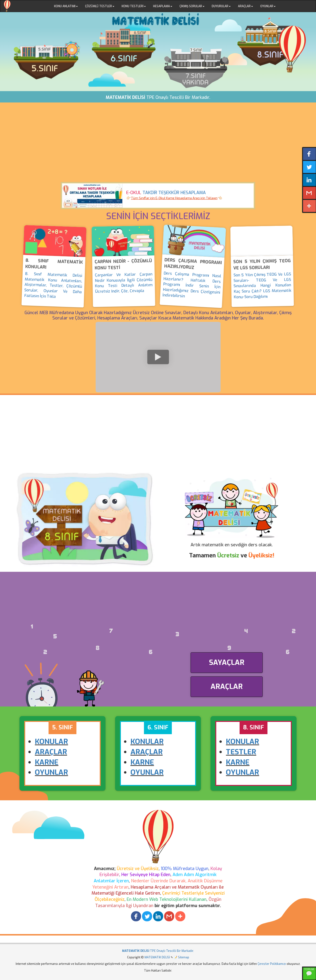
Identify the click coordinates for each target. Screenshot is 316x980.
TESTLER (241, 752)
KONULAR (51, 742)
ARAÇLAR (51, 752)
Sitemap (184, 957)
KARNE (47, 762)
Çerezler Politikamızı (272, 964)
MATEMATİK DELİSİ (157, 957)
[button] (136, 916)
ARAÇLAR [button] (227, 687)
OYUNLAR (51, 772)
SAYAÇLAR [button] (227, 662)
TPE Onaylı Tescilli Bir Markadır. (158, 951)
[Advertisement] (158, 146)
